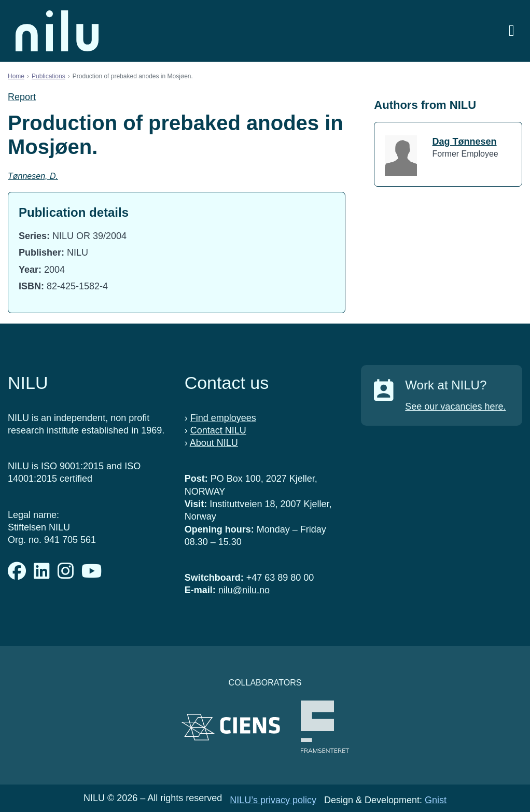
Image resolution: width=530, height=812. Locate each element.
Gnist (436, 800)
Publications (48, 76)
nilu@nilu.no (244, 590)
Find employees (223, 418)
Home (16, 76)
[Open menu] (512, 31)
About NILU (214, 443)
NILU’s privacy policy (273, 800)
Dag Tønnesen (465, 142)
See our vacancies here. (455, 407)
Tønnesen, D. (33, 176)
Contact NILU (218, 430)
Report (22, 97)
